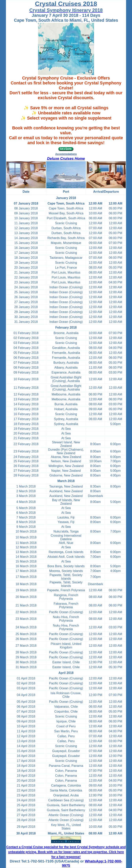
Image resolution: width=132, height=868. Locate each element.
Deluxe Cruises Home (66, 158)
